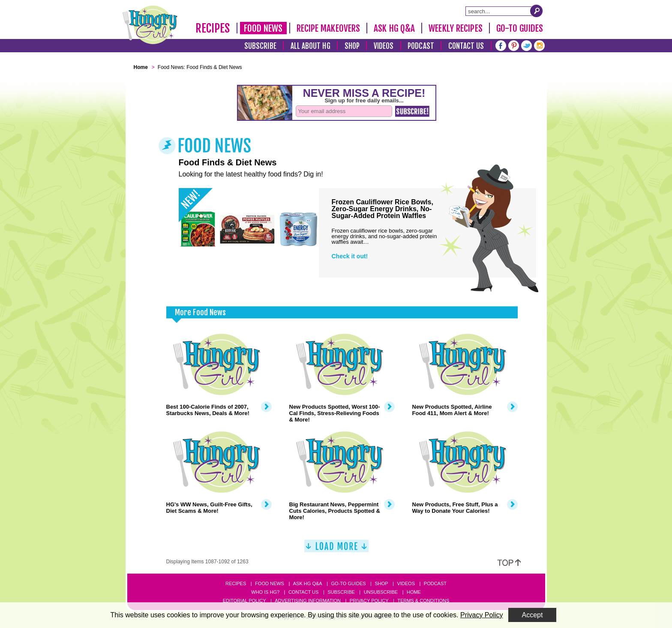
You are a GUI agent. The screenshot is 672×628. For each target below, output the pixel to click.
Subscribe (260, 46)
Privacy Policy (369, 601)
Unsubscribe (381, 592)
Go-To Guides (520, 28)
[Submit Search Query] (537, 11)
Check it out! (350, 256)
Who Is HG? (265, 592)
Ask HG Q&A (394, 28)
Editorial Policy (244, 601)
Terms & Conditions (423, 601)
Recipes (213, 28)
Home (414, 592)
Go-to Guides (348, 583)
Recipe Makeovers (328, 28)
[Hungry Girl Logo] (150, 25)
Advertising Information (308, 601)
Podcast (421, 46)
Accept (532, 615)
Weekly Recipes (455, 28)
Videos (384, 46)
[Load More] (336, 549)
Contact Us (466, 46)
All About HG (310, 46)
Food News (263, 28)
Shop (352, 46)
